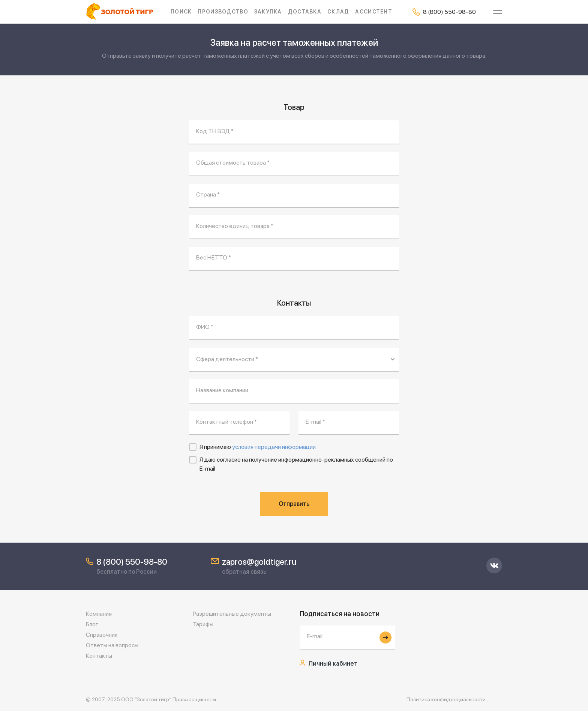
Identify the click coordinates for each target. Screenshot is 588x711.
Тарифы (203, 624)
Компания (99, 614)
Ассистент (374, 12)
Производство (223, 12)
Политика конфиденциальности (446, 699)
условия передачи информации (274, 447)
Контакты (99, 656)
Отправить (294, 504)
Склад (338, 12)
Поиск (181, 12)
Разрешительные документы (232, 614)
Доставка (305, 12)
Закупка (268, 12)
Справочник (102, 635)
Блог (92, 624)
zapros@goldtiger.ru (259, 562)
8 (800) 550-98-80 (132, 562)
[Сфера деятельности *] (294, 360)
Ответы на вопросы (112, 645)
